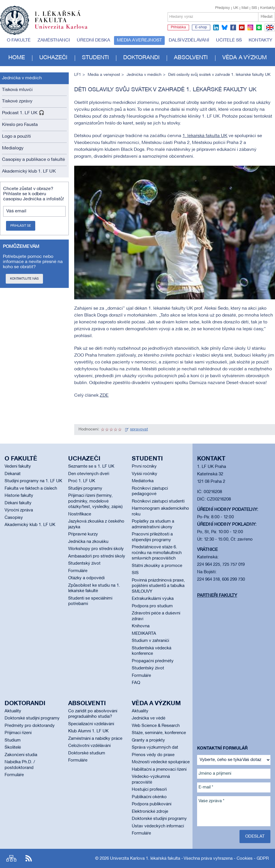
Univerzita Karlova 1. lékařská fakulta (145, 859)
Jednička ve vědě (149, 718)
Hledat (267, 17)
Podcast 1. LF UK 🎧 (23, 113)
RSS (29, 858)
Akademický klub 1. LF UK (29, 171)
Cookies (245, 859)
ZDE (104, 396)
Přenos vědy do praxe (153, 755)
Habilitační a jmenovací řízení (159, 770)
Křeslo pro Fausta (20, 125)
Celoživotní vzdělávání (89, 746)
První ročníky (144, 466)
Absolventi (191, 58)
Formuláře (78, 571)
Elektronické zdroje (150, 812)
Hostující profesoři (149, 790)
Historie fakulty (19, 496)
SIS (254, 8)
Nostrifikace (80, 514)
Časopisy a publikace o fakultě (34, 160)
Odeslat (255, 837)
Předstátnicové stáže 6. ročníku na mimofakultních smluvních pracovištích (157, 553)
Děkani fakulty (18, 503)
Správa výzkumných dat (155, 748)
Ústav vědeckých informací (158, 826)
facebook (233, 27)
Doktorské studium (87, 753)
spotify (259, 27)
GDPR (263, 859)
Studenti (95, 58)
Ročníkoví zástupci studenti (158, 501)
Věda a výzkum (244, 58)
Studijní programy (85, 489)
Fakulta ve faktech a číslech (31, 489)
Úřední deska (93, 40)
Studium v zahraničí (150, 641)
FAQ (136, 683)
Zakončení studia (21, 755)
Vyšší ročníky (145, 474)
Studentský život (84, 563)
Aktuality (13, 711)
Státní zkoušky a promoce (157, 566)
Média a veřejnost (139, 40)
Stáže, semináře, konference (159, 733)
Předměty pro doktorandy (30, 726)
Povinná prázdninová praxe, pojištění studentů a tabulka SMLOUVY (158, 586)
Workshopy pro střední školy (96, 549)
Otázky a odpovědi (86, 578)
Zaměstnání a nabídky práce (95, 739)
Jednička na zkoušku (88, 542)
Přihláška (178, 27)
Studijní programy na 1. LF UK (33, 481)
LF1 (78, 75)
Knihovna (141, 626)
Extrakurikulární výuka (153, 599)
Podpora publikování (152, 804)
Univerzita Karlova (66, 30)
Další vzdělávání (189, 40)
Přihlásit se (21, 226)
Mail (245, 8)
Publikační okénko (149, 797)
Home (17, 58)
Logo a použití (16, 137)
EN (269, 31)
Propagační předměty (153, 661)
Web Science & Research (156, 726)
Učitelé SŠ (229, 40)
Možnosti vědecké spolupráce (161, 762)
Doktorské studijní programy (32, 718)
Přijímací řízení (18, 733)
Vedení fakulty (18, 466)
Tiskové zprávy (17, 101)
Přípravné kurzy (83, 534)
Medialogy (13, 148)
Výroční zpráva (19, 510)
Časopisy (14, 518)
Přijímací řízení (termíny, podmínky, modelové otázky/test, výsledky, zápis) (95, 501)
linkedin (216, 27)
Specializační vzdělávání (91, 724)
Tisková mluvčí (17, 90)
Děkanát (13, 474)
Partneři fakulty (217, 596)
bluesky (225, 27)
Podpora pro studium (152, 606)
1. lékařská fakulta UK (205, 136)
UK (236, 8)
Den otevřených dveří (89, 474)
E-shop (201, 27)
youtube (242, 27)
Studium (13, 740)
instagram (250, 27)
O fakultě (19, 40)
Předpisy (223, 8)
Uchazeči (53, 58)
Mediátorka (143, 481)
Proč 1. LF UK (82, 481)
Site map (11, 858)
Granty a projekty (148, 740)
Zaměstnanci (54, 40)
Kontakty (268, 8)
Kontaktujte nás (24, 279)
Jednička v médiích (22, 78)
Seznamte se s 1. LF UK (91, 466)
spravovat (139, 429)
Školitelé (13, 748)
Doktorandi (141, 58)
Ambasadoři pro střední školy (97, 556)
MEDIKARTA (144, 634)
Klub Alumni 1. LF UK (88, 731)
